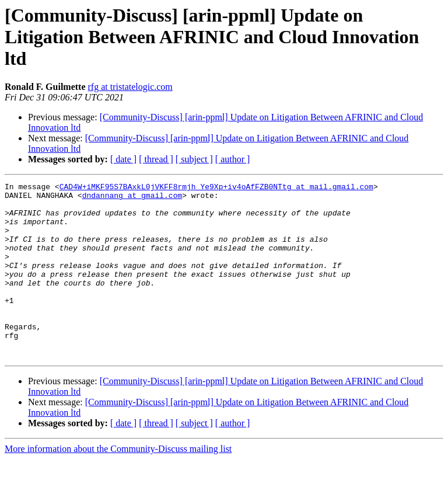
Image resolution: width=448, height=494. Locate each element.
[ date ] (123, 159)
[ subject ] (194, 159)
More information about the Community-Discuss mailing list (118, 484)
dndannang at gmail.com (132, 199)
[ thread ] (156, 159)
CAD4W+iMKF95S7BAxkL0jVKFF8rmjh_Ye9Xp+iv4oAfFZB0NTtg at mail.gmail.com (216, 188)
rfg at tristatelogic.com (130, 87)
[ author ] (233, 159)
